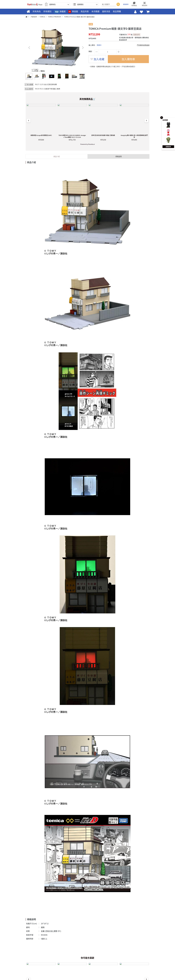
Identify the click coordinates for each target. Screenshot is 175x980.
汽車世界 (34, 17)
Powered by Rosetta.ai (87, 144)
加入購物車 (128, 59)
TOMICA (42, 17)
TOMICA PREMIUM (54, 17)
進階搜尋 (126, 4)
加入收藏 (97, 59)
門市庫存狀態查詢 (143, 45)
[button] (83, 48)
